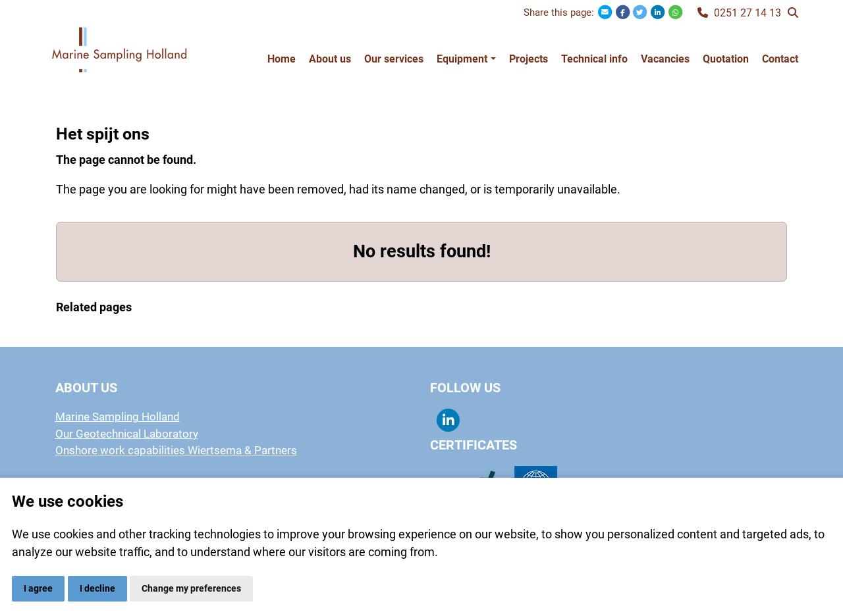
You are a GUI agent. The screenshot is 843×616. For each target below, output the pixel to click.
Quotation (726, 59)
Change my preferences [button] (191, 588)
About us (330, 59)
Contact (780, 59)
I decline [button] (97, 588)
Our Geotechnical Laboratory (127, 434)
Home (282, 59)
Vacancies (665, 59)
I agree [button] (38, 588)
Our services (394, 59)
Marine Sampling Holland (118, 417)
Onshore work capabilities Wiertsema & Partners (176, 450)
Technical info (594, 59)
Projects (529, 59)
